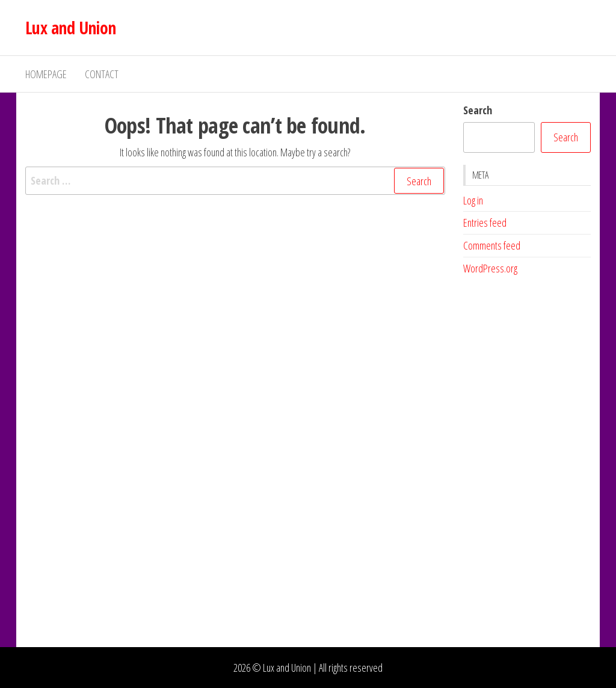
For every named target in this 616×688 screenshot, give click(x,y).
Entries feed (485, 223)
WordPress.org (490, 268)
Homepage (46, 74)
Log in (473, 200)
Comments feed (492, 245)
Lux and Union (71, 28)
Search (478, 110)
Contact (102, 74)
